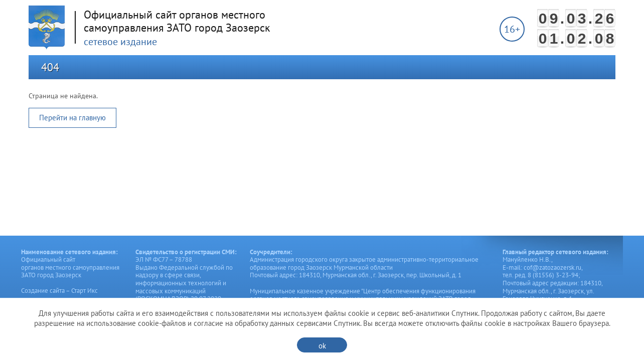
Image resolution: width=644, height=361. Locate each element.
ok (322, 346)
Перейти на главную (72, 118)
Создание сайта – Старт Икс (59, 291)
